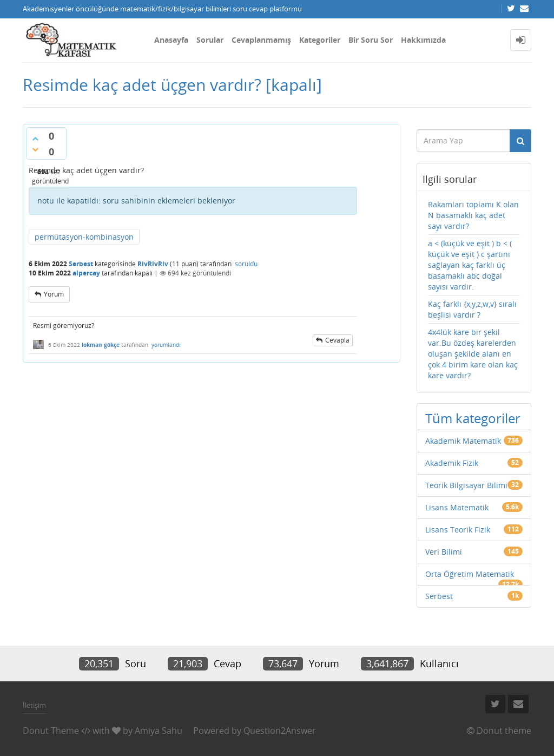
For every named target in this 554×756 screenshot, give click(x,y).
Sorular (210, 40)
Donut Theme (51, 731)
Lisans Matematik (457, 507)
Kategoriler (320, 40)
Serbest (81, 264)
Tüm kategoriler (473, 418)
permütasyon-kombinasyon (84, 237)
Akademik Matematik (463, 441)
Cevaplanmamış (261, 40)
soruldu (246, 264)
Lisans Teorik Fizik (458, 530)
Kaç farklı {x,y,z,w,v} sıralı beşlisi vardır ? (472, 309)
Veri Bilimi (444, 552)
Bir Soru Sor (371, 40)
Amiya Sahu (159, 731)
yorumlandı (166, 345)
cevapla (337, 340)
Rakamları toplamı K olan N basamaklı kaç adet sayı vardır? (473, 215)
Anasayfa (171, 40)
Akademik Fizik (452, 463)
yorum (54, 294)
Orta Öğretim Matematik (470, 574)
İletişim (34, 705)
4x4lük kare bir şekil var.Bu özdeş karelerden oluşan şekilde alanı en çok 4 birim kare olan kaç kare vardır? (473, 354)
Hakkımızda (423, 40)
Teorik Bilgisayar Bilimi (466, 485)
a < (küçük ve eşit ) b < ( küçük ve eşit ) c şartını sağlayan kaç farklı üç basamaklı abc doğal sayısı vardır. (470, 265)
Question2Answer (280, 731)
